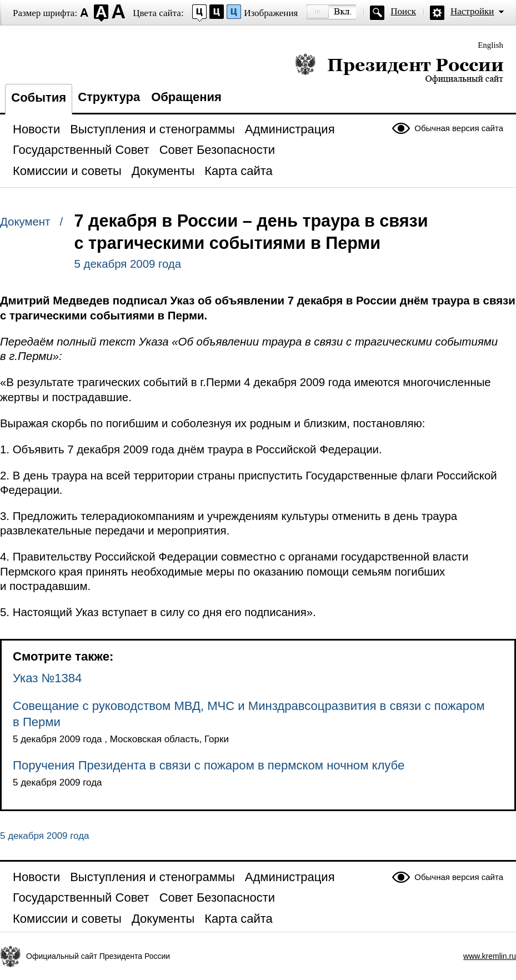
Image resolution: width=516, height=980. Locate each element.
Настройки (472, 11)
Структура (109, 97)
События (39, 97)
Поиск (403, 11)
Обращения (186, 97)
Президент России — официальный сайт (399, 68)
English (490, 45)
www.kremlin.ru (490, 956)
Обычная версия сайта (459, 128)
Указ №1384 (47, 678)
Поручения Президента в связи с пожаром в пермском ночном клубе (209, 765)
